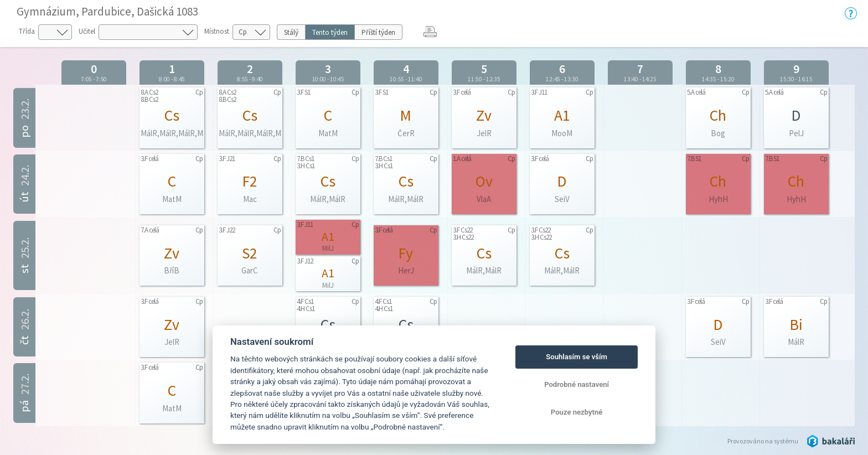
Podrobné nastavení (577, 384)
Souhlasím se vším (577, 357)
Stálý (291, 32)
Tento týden (330, 32)
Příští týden (378, 32)
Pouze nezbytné (577, 412)
